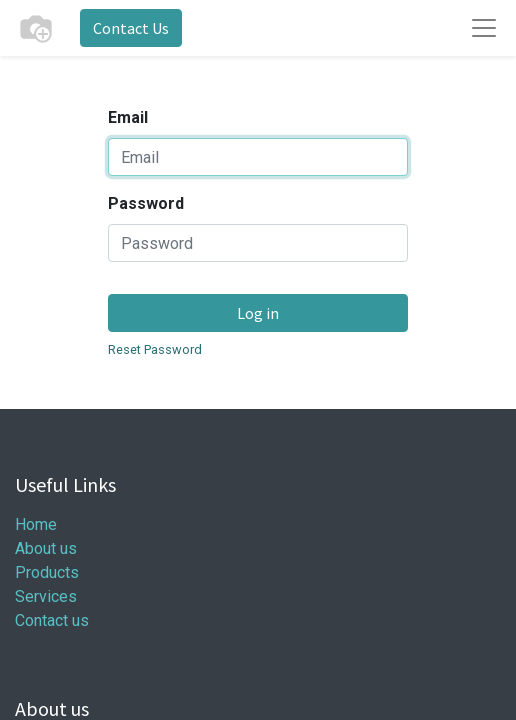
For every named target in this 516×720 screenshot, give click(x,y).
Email (128, 117)
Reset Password (155, 349)
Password (146, 203)
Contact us (52, 620)
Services (46, 596)
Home (36, 524)
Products (47, 572)
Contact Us (131, 28)
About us (46, 548)
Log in (258, 313)
